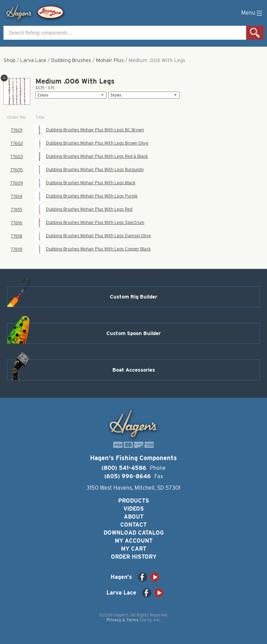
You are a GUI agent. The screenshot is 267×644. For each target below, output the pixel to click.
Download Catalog (134, 533)
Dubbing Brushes (71, 60)
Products (134, 501)
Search (255, 33)
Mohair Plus (110, 60)
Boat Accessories (134, 370)
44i (156, 620)
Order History (134, 557)
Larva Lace (33, 60)
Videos (134, 509)
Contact (133, 525)
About (134, 517)
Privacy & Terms (122, 620)
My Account (134, 541)
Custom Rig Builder (133, 297)
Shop (9, 60)
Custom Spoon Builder (133, 333)
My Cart (134, 549)
